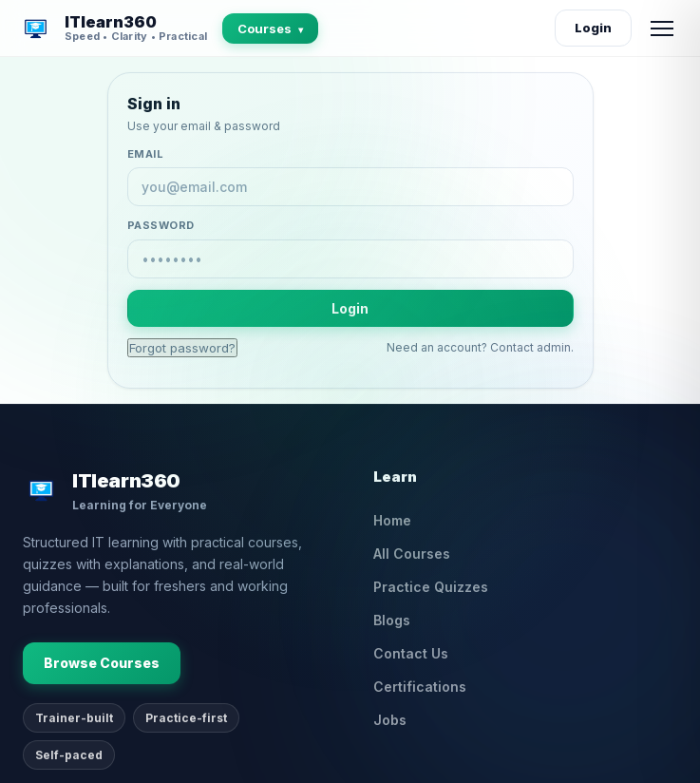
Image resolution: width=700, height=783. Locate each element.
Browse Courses (102, 663)
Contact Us (411, 653)
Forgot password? (182, 348)
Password (161, 225)
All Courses (412, 554)
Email (146, 154)
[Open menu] (662, 29)
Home (392, 520)
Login (593, 28)
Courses (270, 29)
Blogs (392, 620)
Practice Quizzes (431, 587)
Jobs (390, 720)
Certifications (420, 687)
